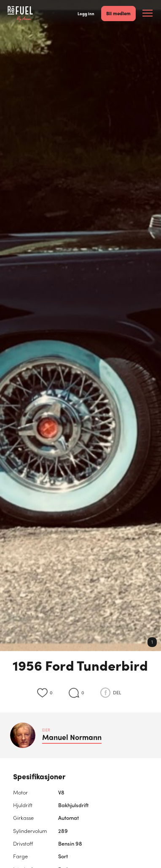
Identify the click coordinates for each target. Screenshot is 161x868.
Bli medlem (118, 13)
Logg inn (86, 14)
